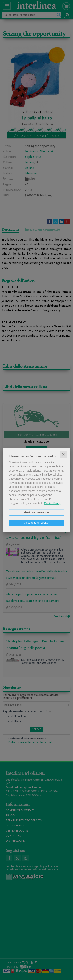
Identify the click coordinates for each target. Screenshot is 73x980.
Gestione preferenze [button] (36, 512)
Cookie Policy (52, 503)
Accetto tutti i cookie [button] (36, 523)
